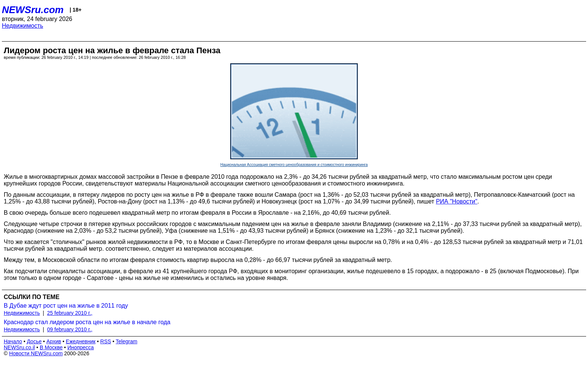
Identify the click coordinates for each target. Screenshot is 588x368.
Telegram (127, 341)
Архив (54, 341)
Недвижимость (22, 26)
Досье (34, 341)
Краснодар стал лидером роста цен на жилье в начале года (87, 322)
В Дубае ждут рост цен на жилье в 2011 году (66, 306)
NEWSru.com (33, 10)
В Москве (51, 347)
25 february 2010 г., (70, 313)
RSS (106, 341)
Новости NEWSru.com (36, 353)
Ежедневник (81, 341)
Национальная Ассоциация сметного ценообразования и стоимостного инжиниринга (294, 165)
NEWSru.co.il (19, 347)
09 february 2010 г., (70, 329)
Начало (13, 341)
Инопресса (81, 347)
